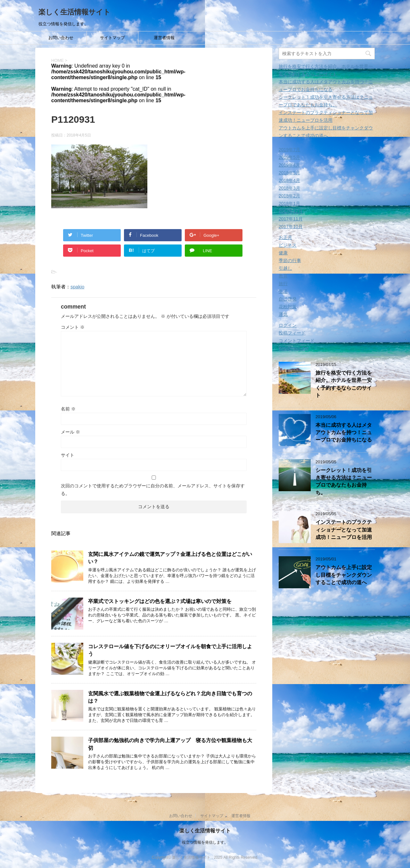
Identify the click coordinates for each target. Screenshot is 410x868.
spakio (77, 287)
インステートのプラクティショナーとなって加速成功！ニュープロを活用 (344, 530)
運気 (283, 314)
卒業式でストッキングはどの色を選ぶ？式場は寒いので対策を (160, 601)
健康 (283, 253)
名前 (68, 409)
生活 (283, 291)
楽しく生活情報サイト (74, 12)
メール (70, 432)
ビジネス (288, 245)
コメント (73, 327)
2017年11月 (291, 219)
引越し (285, 268)
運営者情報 (164, 38)
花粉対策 (288, 307)
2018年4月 (289, 180)
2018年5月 (289, 173)
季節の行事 (290, 260)
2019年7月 (289, 150)
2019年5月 (289, 157)
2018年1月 (289, 203)
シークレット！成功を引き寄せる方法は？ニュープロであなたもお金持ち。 (344, 481)
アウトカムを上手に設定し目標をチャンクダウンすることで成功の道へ (344, 575)
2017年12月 (291, 211)
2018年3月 (289, 188)
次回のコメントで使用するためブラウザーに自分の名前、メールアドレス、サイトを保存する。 (153, 490)
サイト (68, 455)
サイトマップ (112, 38)
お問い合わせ (61, 38)
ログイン (288, 325)
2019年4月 (289, 165)
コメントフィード (297, 341)
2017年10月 (291, 227)
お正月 (285, 237)
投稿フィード (292, 333)
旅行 (283, 284)
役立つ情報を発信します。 (205, 842)
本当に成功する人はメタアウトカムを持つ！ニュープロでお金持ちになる (344, 433)
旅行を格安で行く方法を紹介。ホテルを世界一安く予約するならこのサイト (344, 384)
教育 (283, 276)
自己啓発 (288, 299)
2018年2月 (289, 196)
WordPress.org (294, 348)
